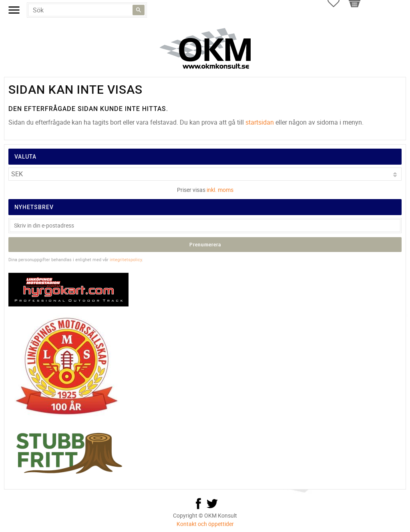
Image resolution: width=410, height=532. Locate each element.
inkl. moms (220, 190)
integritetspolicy (126, 259)
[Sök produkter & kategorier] (87, 10)
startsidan (260, 122)
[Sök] (139, 10)
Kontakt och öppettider (205, 524)
